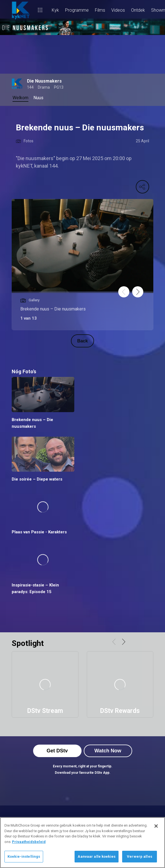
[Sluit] (156, 826)
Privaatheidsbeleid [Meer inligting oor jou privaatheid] (29, 842)
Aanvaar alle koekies (97, 856)
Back (82, 341)
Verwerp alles (140, 856)
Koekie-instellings (24, 856)
